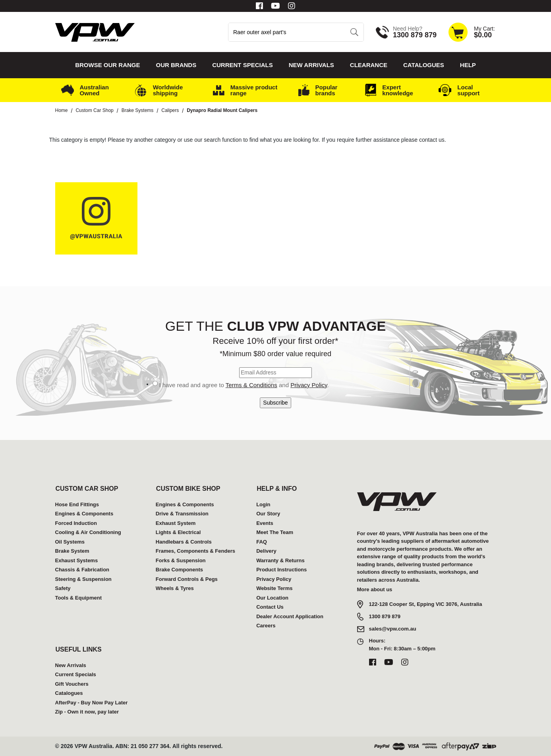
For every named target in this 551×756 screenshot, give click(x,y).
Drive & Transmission (182, 514)
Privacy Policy (309, 385)
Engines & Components (84, 514)
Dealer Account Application (290, 616)
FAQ (262, 542)
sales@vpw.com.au (393, 629)
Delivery (266, 551)
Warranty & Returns (280, 560)
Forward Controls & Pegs (187, 579)
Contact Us (270, 607)
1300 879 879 (385, 616)
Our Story (268, 514)
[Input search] (287, 32)
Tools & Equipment (78, 598)
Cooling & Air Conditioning (88, 532)
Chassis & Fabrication (82, 570)
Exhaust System (176, 523)
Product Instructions (281, 570)
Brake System (72, 551)
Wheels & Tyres (175, 588)
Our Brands (176, 65)
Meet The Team (275, 532)
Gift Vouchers (72, 684)
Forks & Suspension (181, 560)
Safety (63, 588)
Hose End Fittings (77, 504)
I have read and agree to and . (244, 385)
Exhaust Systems (77, 560)
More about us (375, 589)
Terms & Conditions (251, 385)
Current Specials (243, 65)
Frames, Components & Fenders (195, 551)
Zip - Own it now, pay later (87, 712)
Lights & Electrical (178, 532)
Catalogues (424, 65)
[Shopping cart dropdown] (471, 32)
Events (265, 523)
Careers (266, 626)
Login (263, 504)
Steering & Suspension (83, 579)
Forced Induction (76, 523)
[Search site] (354, 32)
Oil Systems (70, 542)
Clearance (369, 65)
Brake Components (179, 570)
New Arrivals (311, 65)
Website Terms (274, 588)
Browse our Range (107, 65)
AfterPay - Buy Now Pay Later (92, 703)
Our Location (272, 598)
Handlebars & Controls (184, 542)
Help (468, 65)
